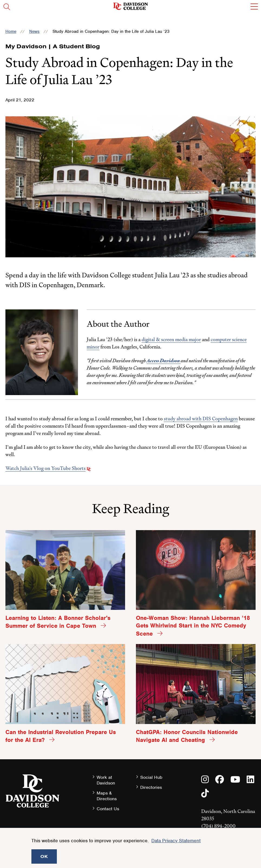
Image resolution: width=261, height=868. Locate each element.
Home (11, 31)
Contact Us (108, 809)
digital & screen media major (171, 339)
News (34, 31)
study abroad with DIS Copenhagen (201, 419)
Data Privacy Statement (176, 841)
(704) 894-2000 (218, 826)
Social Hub (151, 777)
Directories (151, 787)
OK (44, 856)
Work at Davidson (106, 780)
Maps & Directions (107, 796)
